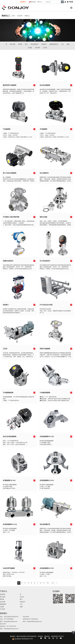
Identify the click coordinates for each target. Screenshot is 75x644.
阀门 (26, 44)
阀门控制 (13, 44)
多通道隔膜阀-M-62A (10, 524)
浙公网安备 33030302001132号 (23, 639)
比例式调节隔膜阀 (9, 568)
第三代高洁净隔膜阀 (10, 173)
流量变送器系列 (8, 261)
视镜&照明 (3, 604)
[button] (36, 40)
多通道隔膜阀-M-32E (47, 568)
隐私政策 (47, 636)
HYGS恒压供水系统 (46, 305)
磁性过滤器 (43, 217)
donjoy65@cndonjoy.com (34, 621)
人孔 (62, 44)
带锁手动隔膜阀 (45, 349)
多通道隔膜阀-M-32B (47, 436)
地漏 (68, 44)
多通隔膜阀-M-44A (9, 480)
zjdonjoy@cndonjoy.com (11, 629)
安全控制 (3, 602)
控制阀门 (6, 305)
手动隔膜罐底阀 (8, 393)
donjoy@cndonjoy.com (11, 621)
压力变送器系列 (45, 261)
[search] (62, 2)
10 (48, 583)
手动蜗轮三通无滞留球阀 (11, 217)
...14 (52, 583)
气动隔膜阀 (7, 129)
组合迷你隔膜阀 (45, 85)
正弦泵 (45, 48)
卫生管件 (37, 48)
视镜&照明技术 (54, 44)
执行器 (22, 597)
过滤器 (30, 48)
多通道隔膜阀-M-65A (47, 480)
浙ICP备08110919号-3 (57, 636)
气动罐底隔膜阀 (45, 393)
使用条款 (40, 636)
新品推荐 (3, 594)
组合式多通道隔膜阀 (10, 436)
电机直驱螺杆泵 (45, 524)
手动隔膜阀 (43, 129)
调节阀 (20, 44)
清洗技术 (44, 44)
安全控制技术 (35, 44)
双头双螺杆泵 (44, 173)
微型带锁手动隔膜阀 (10, 85)
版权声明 (34, 636)
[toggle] (71, 8)
